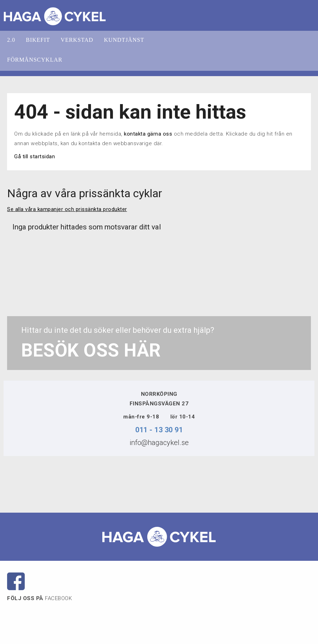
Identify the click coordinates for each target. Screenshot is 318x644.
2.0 (11, 40)
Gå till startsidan (35, 156)
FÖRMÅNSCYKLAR (35, 60)
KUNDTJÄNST (124, 40)
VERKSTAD (77, 40)
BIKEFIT (38, 40)
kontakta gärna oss (148, 134)
